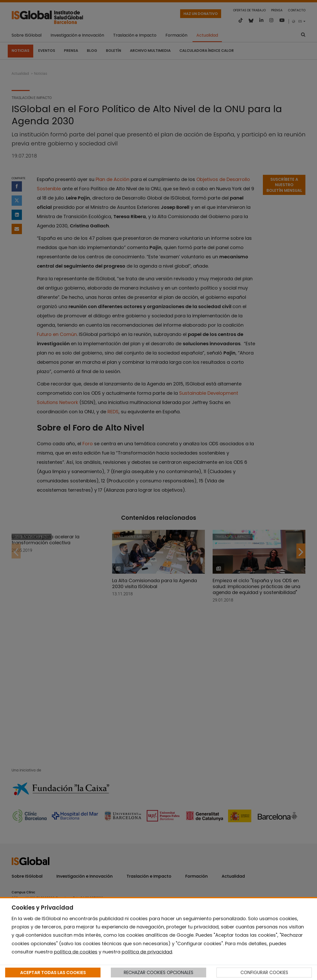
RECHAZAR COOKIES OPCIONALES (159, 973)
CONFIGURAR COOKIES (264, 973)
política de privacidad (147, 952)
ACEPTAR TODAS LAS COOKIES (53, 973)
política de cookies (76, 952)
